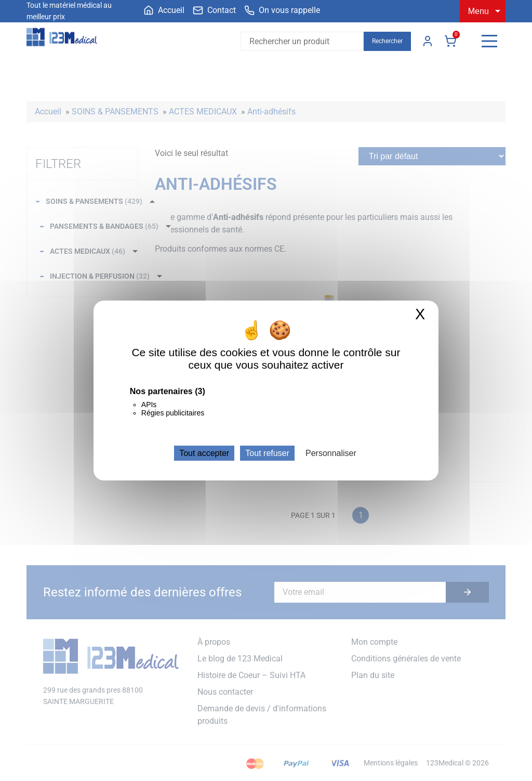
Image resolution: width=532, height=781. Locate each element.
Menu (478, 11)
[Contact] (214, 10)
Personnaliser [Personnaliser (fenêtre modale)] (331, 453)
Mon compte (428, 41)
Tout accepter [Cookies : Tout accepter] (204, 453)
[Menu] (489, 41)
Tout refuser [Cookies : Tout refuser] (267, 453)
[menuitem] (164, 10)
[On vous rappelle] (282, 10)
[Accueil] (164, 10)
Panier (450, 41)
